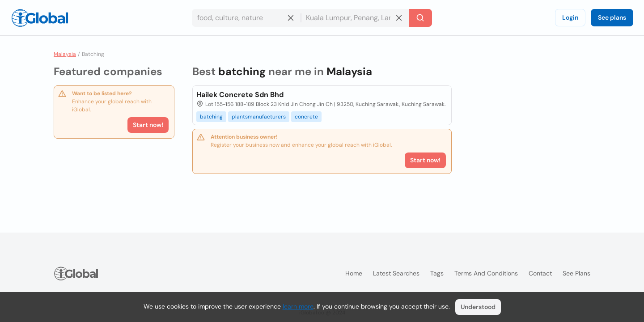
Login (570, 17)
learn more (298, 306)
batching (211, 117)
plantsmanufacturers (259, 117)
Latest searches (396, 273)
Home (354, 273)
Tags (437, 273)
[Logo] (40, 18)
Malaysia (65, 54)
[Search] (420, 18)
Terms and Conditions (486, 273)
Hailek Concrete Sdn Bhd (240, 95)
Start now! (148, 125)
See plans (612, 17)
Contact (540, 273)
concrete (306, 117)
